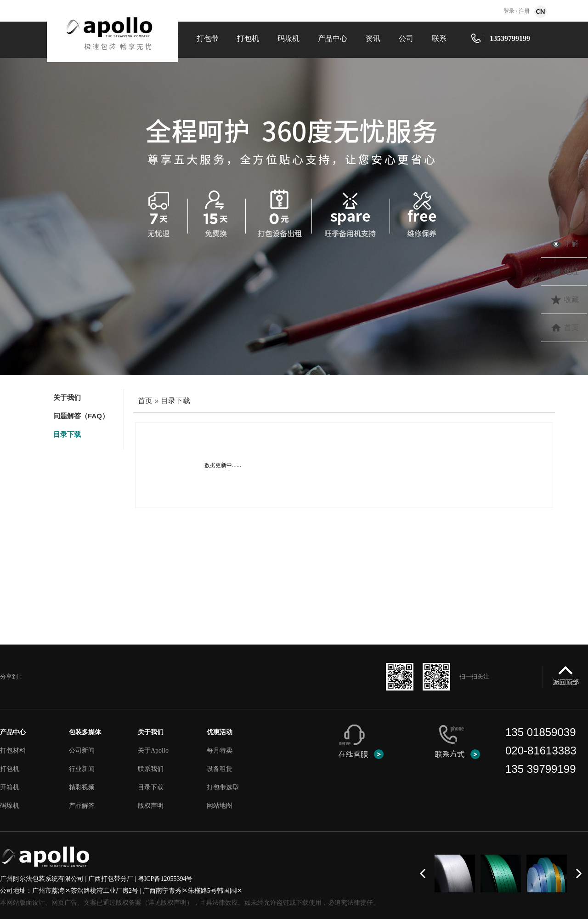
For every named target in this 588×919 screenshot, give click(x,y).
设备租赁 (220, 769)
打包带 (208, 38)
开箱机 (10, 787)
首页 (145, 401)
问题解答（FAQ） (81, 416)
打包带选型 (223, 787)
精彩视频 (82, 787)
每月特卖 (220, 751)
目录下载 (67, 434)
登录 (510, 11)
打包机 (248, 38)
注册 (523, 11)
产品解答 (82, 806)
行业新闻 (82, 769)
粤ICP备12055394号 (165, 879)
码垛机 (288, 38)
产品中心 (333, 38)
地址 (571, 271)
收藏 (571, 300)
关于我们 (67, 397)
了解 (571, 243)
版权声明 (151, 806)
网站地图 (220, 806)
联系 (439, 38)
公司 (406, 38)
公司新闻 (82, 751)
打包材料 (13, 751)
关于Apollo (153, 751)
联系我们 (151, 769)
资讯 (373, 38)
